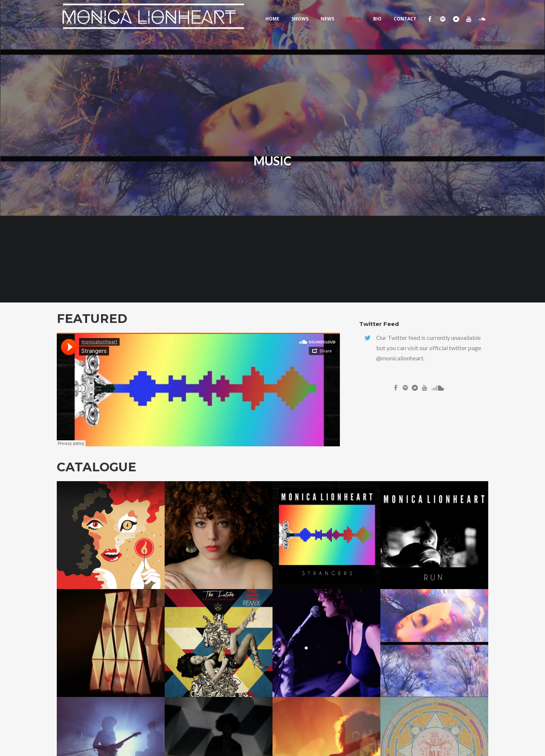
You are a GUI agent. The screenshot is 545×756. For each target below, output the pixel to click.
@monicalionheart (400, 358)
